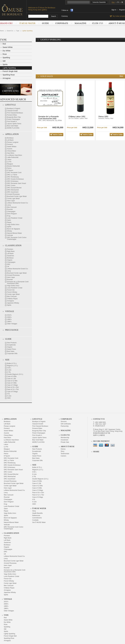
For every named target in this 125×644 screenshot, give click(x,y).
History (63, 449)
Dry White (6, 51)
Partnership (65, 426)
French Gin (11, 290)
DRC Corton (11, 186)
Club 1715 (98, 23)
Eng (113, 2)
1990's (9, 319)
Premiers (10, 249)
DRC (9, 264)
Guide (45, 23)
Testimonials (65, 454)
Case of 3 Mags (12, 385)
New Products (12, 343)
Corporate (62, 23)
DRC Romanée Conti (14, 173)
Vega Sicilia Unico (13, 225)
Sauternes (11, 256)
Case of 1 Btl (11, 379)
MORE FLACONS (13, 128)
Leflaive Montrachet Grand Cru (17, 203)
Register (122, 10)
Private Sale (65, 442)
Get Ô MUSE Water (39, 522)
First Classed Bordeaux (15, 113)
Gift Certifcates (66, 424)
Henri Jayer (11, 201)
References (36, 516)
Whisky (10, 231)
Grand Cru (8, 23)
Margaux (10, 164)
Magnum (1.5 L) (12, 366)
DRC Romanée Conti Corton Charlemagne (17, 238)
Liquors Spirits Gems (14, 124)
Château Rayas (12, 299)
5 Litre (9, 396)
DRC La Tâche (12, 175)
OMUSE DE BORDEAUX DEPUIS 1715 (13, 10)
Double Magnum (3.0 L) (15, 374)
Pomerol (10, 144)
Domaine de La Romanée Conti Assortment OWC (18, 283)
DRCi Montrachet (13, 190)
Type (18, 31)
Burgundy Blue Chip (14, 117)
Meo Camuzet (12, 207)
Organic (10, 260)
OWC (9, 398)
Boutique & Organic (14, 109)
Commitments (37, 518)
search (54, 16)
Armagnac (7, 78)
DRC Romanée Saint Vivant (17, 183)
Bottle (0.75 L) (12, 363)
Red (4, 44)
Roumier (10, 209)
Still (4, 61)
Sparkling (6, 58)
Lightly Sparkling (27, 31)
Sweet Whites (12, 147)
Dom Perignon (12, 214)
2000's (9, 317)
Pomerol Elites (12, 115)
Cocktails (35, 520)
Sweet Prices (11, 349)
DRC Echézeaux (13, 181)
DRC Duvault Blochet (14, 188)
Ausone (10, 149)
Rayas (9, 222)
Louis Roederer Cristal (15, 218)
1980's (9, 322)
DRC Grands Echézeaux (15, 179)
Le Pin (9, 162)
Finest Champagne (13, 119)
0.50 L (9, 368)
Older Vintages (12, 324)
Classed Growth (12, 111)
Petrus (9, 168)
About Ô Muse (115, 23)
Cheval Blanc (12, 151)
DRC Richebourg (13, 177)
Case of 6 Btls (12, 376)
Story (34, 511)
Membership (65, 438)
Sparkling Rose (9, 75)
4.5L (8, 394)
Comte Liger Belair (13, 199)
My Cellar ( (119, 16)
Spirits (5, 64)
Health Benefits (37, 513)
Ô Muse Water (27, 23)
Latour (9, 160)
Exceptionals (11, 345)
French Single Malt (10, 71)
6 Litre (9, 370)
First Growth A (12, 121)
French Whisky (12, 292)
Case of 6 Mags (12, 392)
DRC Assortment (13, 192)
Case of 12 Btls (12, 381)
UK (8, 267)
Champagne (11, 212)
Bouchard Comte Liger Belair (17, 196)
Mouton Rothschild (13, 166)
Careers (63, 456)
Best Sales (11, 351)
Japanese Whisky (13, 303)
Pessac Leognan (13, 142)
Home (2, 31)
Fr (118, 2)
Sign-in (114, 10)
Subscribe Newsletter (99, 2)
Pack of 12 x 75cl (13, 389)
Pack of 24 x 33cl (13, 387)
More (121, 76)
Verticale (10, 235)
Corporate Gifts (12, 354)
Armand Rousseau (13, 194)
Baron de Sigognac (14, 229)
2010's (9, 315)
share (72, 10)
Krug (9, 216)
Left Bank (10, 140)
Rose (5, 54)
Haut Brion (11, 153)
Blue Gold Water (13, 126)
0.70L (9, 372)
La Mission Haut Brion (14, 155)
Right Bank (11, 251)
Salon (9, 220)
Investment (64, 440)
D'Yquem (10, 170)
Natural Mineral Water (14, 233)
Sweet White (8, 47)
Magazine (80, 23)
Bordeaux (10, 138)
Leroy (9, 205)
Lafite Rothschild (13, 157)
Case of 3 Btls (12, 383)
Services (64, 422)
